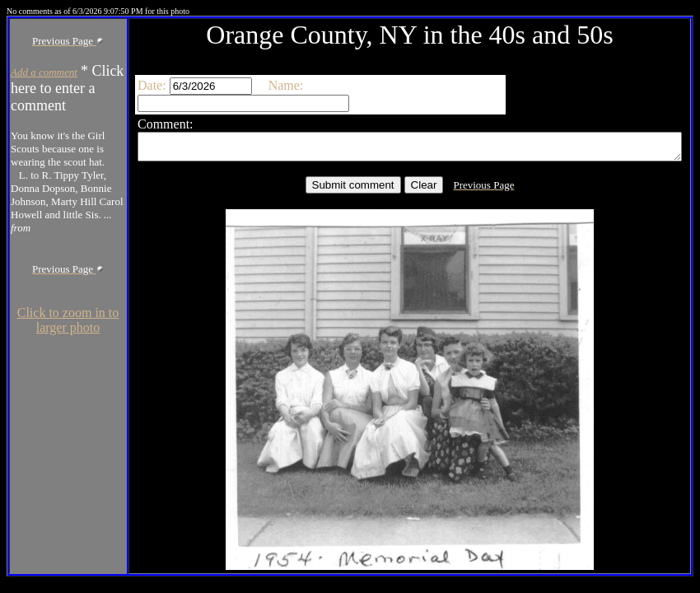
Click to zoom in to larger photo (38, 541)
